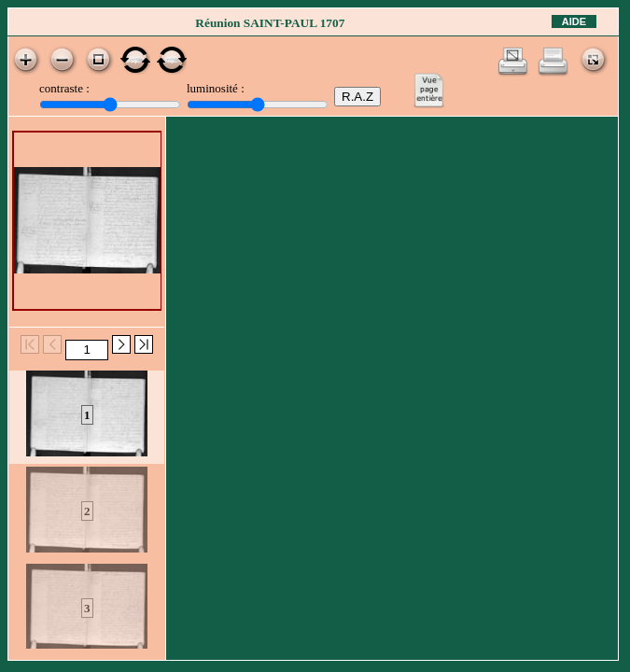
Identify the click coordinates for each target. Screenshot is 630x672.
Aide (574, 21)
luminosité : (216, 88)
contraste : (64, 88)
